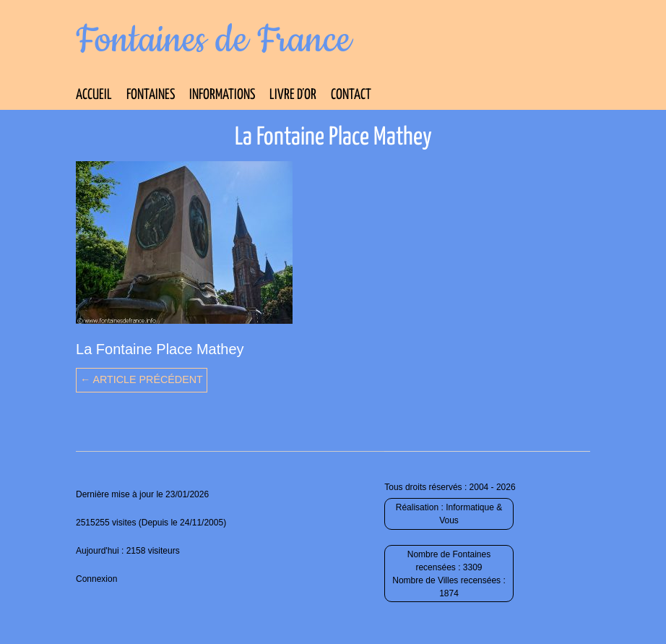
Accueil (94, 95)
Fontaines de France (213, 40)
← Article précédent (142, 379)
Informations (222, 95)
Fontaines (151, 95)
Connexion (96, 579)
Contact (351, 95)
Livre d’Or (293, 95)
